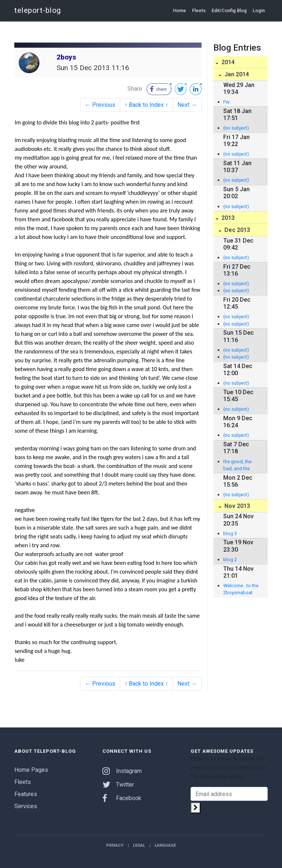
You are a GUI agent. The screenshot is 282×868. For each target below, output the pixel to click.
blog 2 (230, 560)
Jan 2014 (236, 74)
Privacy (115, 845)
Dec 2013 (236, 230)
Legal (139, 845)
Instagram (122, 771)
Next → (187, 105)
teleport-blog (38, 10)
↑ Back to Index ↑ (146, 105)
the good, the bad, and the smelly (237, 465)
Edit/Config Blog (229, 10)
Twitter (118, 785)
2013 (227, 218)
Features (26, 794)
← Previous (100, 105)
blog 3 (230, 533)
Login (259, 10)
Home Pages (31, 770)
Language (165, 845)
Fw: (227, 102)
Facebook (122, 798)
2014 (227, 62)
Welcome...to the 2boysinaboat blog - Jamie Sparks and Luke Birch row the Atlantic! (241, 589)
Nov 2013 (236, 506)
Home (180, 10)
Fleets (199, 10)
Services (26, 806)
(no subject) (236, 128)
